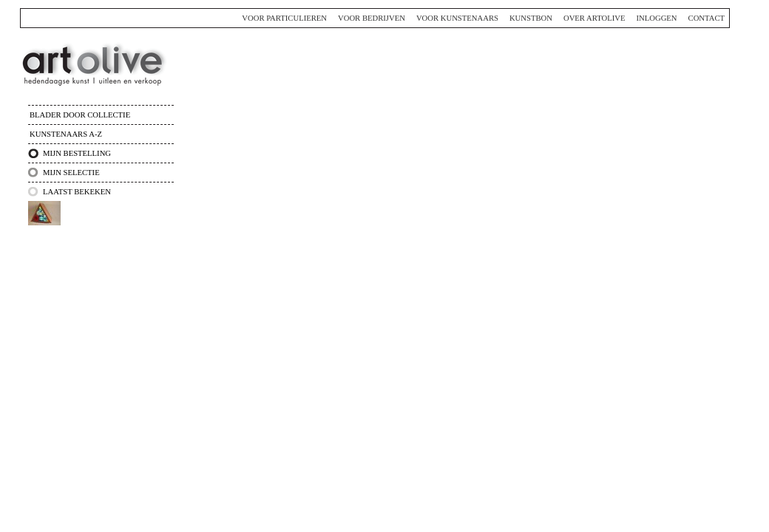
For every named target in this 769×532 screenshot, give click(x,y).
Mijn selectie (71, 173)
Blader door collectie (80, 115)
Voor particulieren (284, 18)
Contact (707, 18)
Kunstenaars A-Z (66, 134)
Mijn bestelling (77, 153)
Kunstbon (531, 18)
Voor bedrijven (372, 18)
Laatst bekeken (77, 192)
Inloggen (656, 18)
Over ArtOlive (594, 18)
